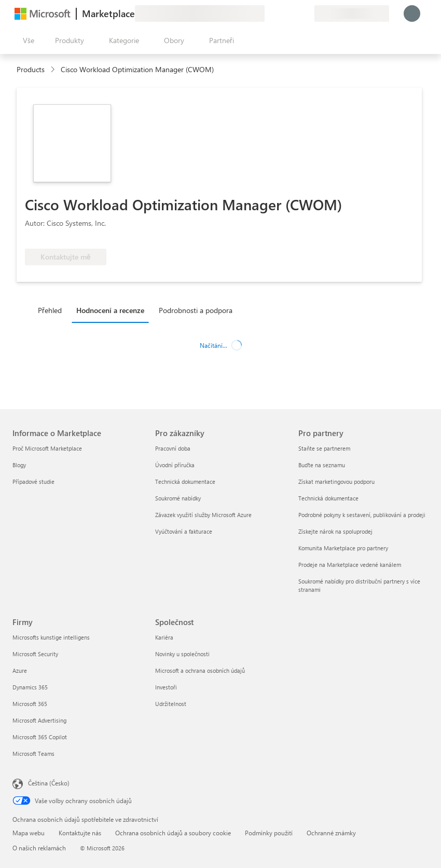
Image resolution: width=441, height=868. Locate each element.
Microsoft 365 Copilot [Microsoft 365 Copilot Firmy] (40, 737)
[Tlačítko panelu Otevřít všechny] (26, 40)
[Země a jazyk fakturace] (352, 13)
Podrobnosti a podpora (196, 310)
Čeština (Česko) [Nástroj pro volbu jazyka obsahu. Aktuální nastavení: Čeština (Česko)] (49, 783)
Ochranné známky (331, 833)
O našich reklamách (39, 848)
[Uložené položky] (294, 13)
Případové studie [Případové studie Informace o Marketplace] (33, 482)
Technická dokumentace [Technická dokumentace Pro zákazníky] (185, 482)
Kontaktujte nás (80, 833)
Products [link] (31, 69)
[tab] (52, 310)
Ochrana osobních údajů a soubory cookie (173, 833)
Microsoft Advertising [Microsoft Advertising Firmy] (39, 720)
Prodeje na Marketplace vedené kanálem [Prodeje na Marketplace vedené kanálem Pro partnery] (350, 565)
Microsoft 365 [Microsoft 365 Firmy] (30, 704)
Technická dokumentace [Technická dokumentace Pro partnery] (328, 498)
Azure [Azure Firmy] (20, 670)
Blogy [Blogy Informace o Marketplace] (19, 465)
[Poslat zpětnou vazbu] (269, 13)
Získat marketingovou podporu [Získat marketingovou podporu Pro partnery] (336, 482)
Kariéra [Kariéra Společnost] (164, 637)
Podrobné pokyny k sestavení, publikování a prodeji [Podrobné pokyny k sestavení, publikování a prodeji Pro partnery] (362, 515)
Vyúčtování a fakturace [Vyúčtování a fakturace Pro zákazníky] (184, 531)
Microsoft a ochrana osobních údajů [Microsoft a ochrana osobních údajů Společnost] (200, 670)
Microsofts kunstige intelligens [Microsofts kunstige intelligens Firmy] (51, 637)
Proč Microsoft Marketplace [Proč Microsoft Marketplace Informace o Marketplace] (47, 448)
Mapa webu (29, 833)
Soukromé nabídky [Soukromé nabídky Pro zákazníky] (178, 498)
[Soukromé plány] (306, 13)
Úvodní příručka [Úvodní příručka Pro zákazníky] (175, 465)
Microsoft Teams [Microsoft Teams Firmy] (33, 754)
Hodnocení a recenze (110, 310)
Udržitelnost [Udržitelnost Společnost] (171, 704)
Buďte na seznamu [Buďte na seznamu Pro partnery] (322, 465)
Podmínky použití (269, 833)
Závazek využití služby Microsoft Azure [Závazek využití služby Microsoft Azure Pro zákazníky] (203, 515)
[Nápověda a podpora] (281, 13)
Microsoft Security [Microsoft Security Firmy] (35, 654)
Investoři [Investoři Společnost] (166, 687)
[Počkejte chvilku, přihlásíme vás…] (412, 13)
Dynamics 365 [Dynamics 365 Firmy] (30, 687)
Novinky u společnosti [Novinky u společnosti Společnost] (182, 654)
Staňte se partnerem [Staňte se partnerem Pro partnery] (324, 448)
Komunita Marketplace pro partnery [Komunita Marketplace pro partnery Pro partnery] (343, 548)
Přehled (50, 310)
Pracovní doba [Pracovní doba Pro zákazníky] (173, 448)
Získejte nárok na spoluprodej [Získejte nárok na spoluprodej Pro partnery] (335, 531)
